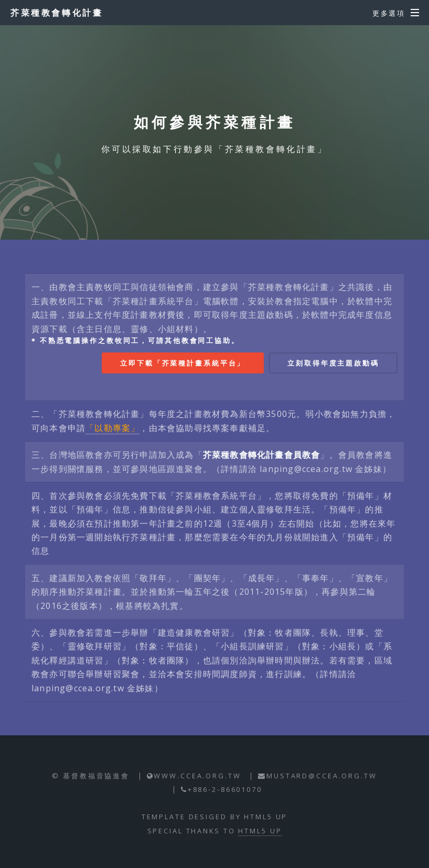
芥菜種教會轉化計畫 (57, 13)
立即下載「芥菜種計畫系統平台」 (183, 363)
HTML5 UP (260, 831)
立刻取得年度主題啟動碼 (333, 363)
